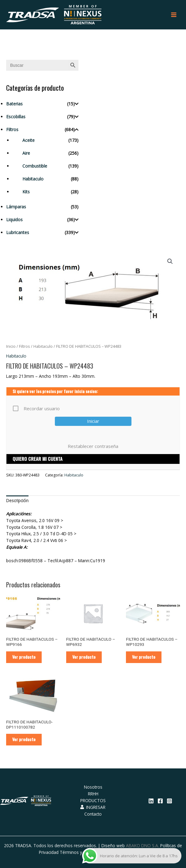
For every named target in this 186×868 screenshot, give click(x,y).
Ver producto (24, 657)
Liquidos (14, 220)
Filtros (12, 129)
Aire (26, 153)
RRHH (93, 794)
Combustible (35, 166)
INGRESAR (93, 807)
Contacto (93, 814)
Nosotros (93, 787)
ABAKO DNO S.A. (142, 845)
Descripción (17, 500)
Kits (26, 192)
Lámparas (16, 207)
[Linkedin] (151, 801)
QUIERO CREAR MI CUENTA (38, 459)
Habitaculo (33, 179)
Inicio (11, 346)
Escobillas (16, 117)
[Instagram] (169, 801)
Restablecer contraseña (93, 446)
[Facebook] (160, 801)
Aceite (28, 140)
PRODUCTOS (93, 800)
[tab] (17, 501)
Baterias (14, 104)
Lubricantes (18, 232)
